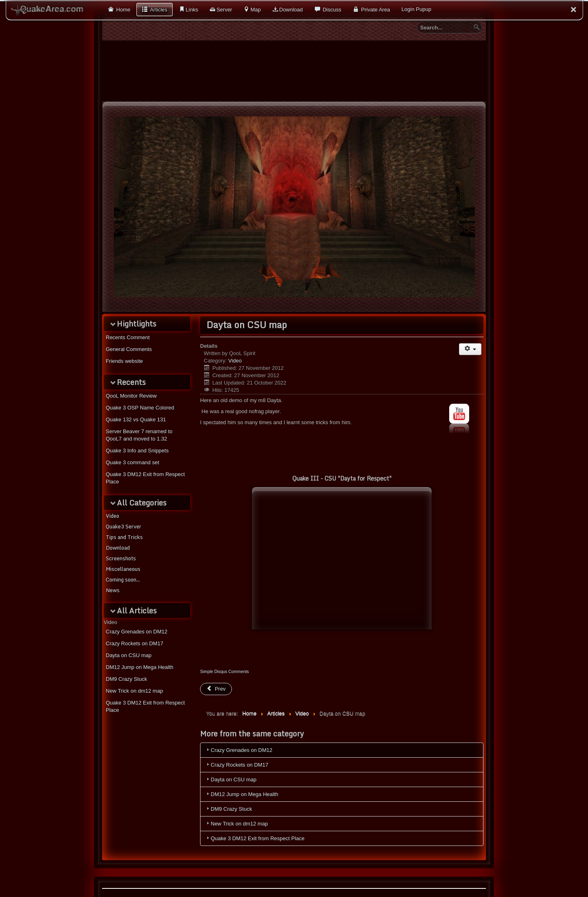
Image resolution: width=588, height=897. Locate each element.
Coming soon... (123, 579)
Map (255, 10)
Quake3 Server (124, 526)
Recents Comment (128, 337)
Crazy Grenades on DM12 (137, 632)
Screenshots (121, 558)
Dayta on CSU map (129, 655)
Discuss (331, 10)
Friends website (124, 361)
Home (122, 10)
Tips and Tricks (124, 537)
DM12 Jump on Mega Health (139, 667)
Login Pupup (416, 9)
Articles (158, 10)
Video (112, 516)
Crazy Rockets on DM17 (135, 643)
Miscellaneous (123, 569)
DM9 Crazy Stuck (126, 679)
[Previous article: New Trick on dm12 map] (216, 689)
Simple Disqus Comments (225, 672)
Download (291, 10)
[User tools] (470, 349)
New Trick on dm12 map (134, 691)
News (113, 590)
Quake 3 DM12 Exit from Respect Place (145, 706)
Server (224, 10)
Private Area (375, 10)
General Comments (129, 349)
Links (192, 10)
